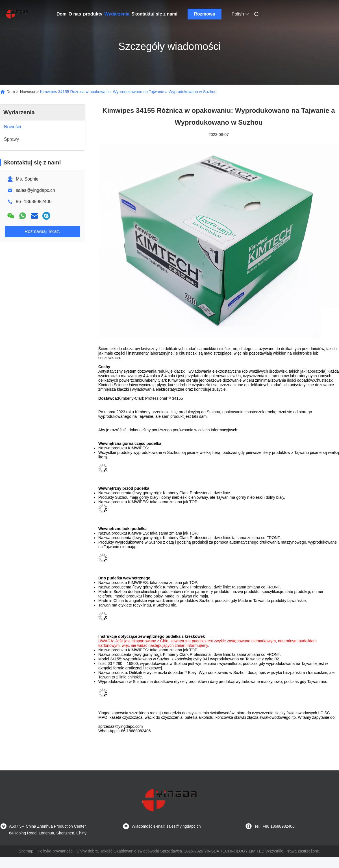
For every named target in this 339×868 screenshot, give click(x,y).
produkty (93, 14)
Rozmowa (204, 14)
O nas (75, 14)
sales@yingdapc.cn (35, 190)
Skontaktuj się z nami (154, 14)
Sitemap (26, 851)
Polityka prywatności (56, 851)
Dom (62, 14)
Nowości (28, 92)
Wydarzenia (117, 14)
